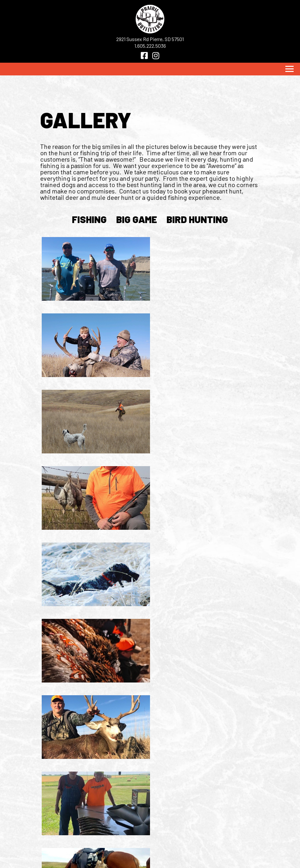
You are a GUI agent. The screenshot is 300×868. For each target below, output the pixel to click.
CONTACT (68, 846)
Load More (150, 710)
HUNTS (64, 823)
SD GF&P (126, 823)
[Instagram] (156, 56)
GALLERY (68, 838)
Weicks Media (147, 860)
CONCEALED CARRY (141, 846)
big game (137, 219)
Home (63, 815)
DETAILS (66, 830)
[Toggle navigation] (289, 69)
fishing (89, 219)
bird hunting (197, 219)
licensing (129, 838)
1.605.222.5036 (150, 46)
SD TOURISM (131, 830)
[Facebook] (144, 56)
